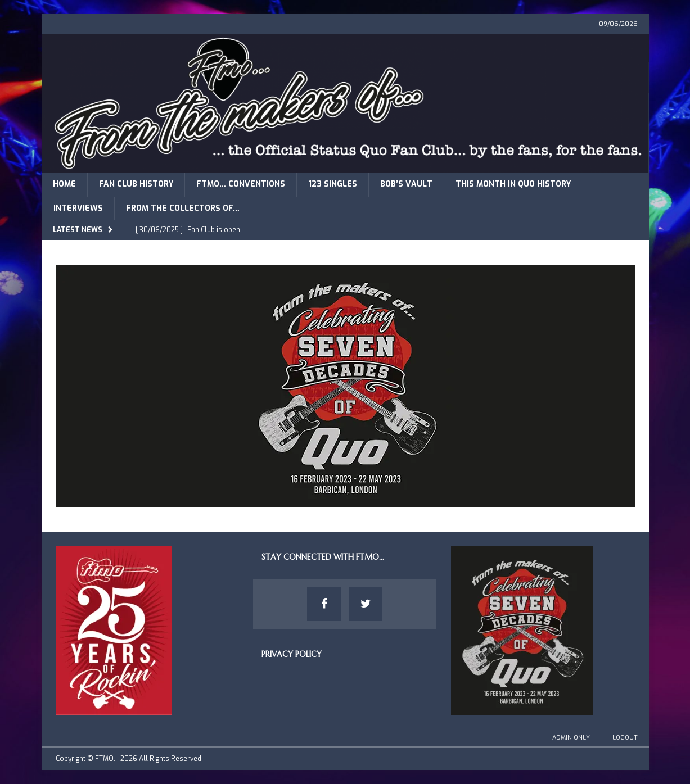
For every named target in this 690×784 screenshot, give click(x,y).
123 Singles (333, 184)
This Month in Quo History (513, 184)
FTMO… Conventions (241, 184)
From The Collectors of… (183, 208)
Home (64, 184)
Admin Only (571, 738)
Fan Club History (136, 184)
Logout (625, 738)
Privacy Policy (292, 654)
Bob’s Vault (406, 184)
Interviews (78, 208)
